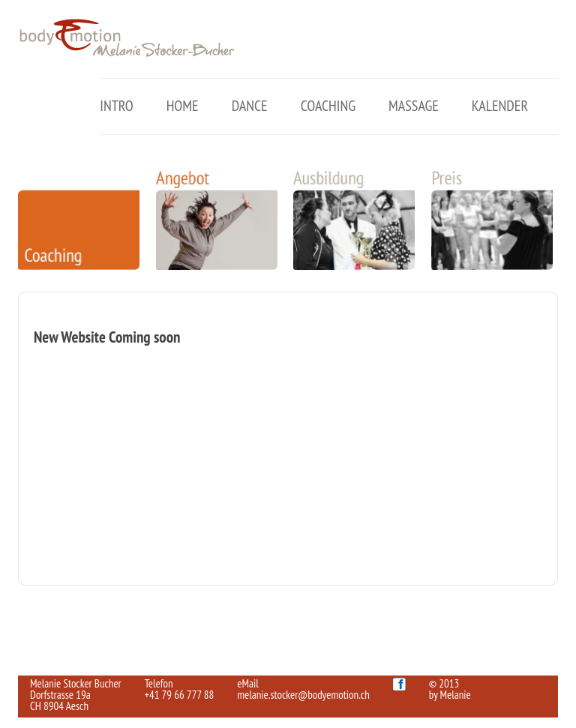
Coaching (328, 106)
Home (183, 106)
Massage (414, 106)
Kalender (500, 106)
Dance (250, 106)
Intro (116, 106)
